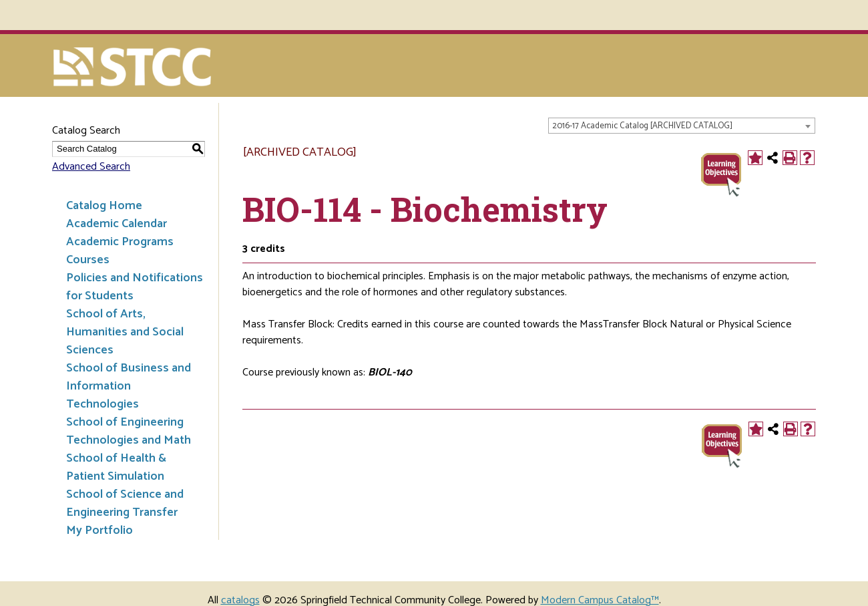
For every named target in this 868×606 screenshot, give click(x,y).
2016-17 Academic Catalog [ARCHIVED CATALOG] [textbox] (642, 126)
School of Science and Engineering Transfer (125, 503)
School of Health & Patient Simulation (116, 467)
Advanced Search (91, 167)
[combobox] (682, 126)
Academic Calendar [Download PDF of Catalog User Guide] (117, 224)
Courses (88, 260)
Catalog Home (104, 206)
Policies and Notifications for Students (135, 287)
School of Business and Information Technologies (129, 386)
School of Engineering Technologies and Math (129, 431)
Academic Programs (120, 242)
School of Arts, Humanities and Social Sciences (125, 332)
